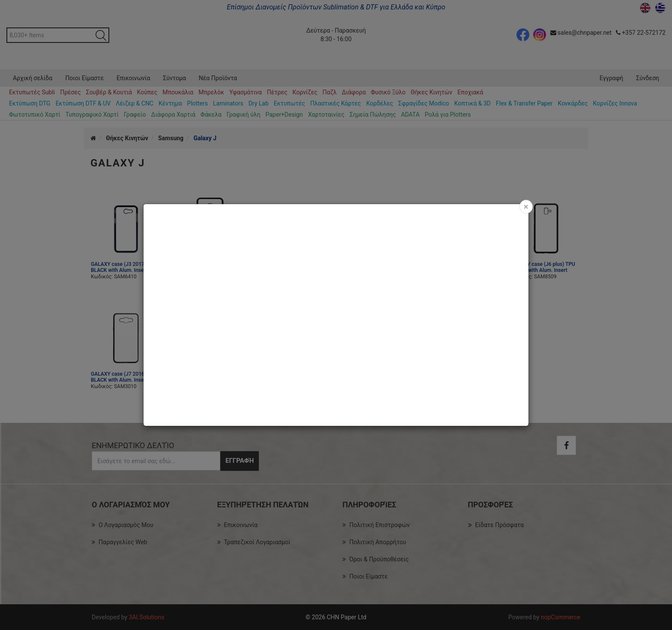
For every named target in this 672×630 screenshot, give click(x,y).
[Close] (526, 207)
